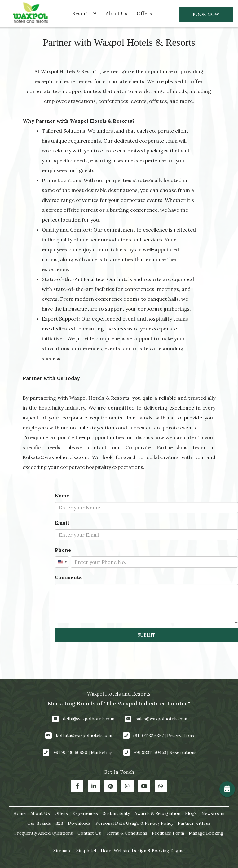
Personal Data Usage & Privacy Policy (134, 823)
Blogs (191, 813)
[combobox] (62, 562)
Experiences (85, 813)
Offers (144, 13)
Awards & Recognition (157, 813)
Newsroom (213, 813)
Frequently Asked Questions (44, 833)
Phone (63, 550)
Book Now (206, 15)
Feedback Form (168, 833)
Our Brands (39, 823)
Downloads (79, 823)
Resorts (84, 13)
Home (20, 813)
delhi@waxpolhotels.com (89, 719)
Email (62, 523)
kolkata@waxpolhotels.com (84, 735)
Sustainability (116, 813)
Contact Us (89, 833)
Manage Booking (206, 833)
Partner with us (194, 823)
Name (62, 496)
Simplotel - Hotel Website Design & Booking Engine (130, 851)
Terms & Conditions (126, 833)
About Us (117, 13)
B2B (59, 823)
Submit (146, 635)
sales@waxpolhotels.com (161, 719)
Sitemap (62, 851)
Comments (68, 577)
